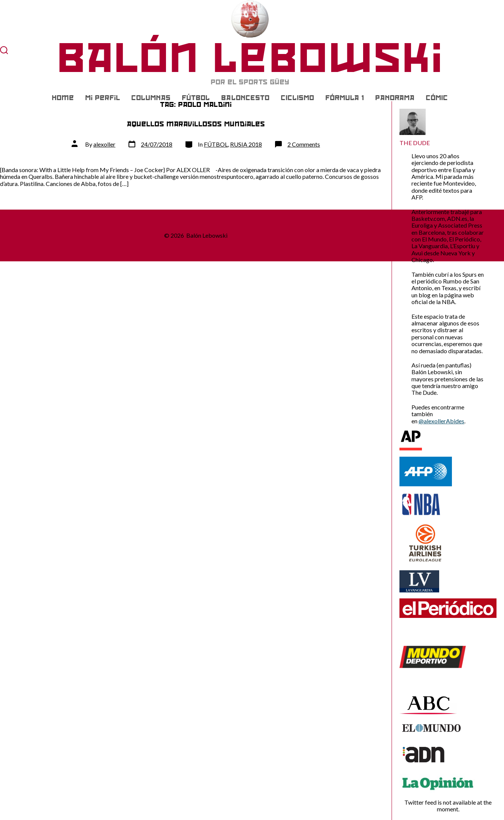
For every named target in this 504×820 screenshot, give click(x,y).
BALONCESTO (245, 98)
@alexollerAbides (441, 421)
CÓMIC (437, 98)
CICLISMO (297, 98)
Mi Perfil (102, 98)
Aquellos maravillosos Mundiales (196, 124)
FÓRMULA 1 (345, 98)
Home (63, 98)
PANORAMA (395, 98)
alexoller (104, 144)
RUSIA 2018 (246, 144)
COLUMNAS (151, 98)
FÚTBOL (196, 98)
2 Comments (304, 144)
